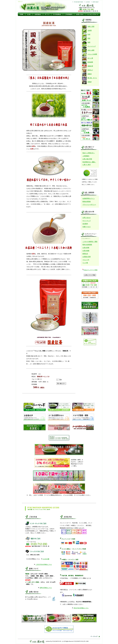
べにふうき (86, 260)
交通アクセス (87, 227)
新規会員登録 (87, 202)
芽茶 (89, 38)
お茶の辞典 (86, 248)
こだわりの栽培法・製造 (90, 242)
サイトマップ (87, 221)
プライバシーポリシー (89, 205)
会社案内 (85, 224)
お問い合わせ (87, 218)
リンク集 (85, 263)
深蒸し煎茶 (91, 26)
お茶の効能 (86, 251)
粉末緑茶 (90, 62)
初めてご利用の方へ (89, 153)
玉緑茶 (90, 30)
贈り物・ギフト (92, 78)
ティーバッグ (92, 46)
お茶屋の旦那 (87, 257)
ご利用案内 (86, 156)
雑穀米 (90, 74)
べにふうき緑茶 (92, 54)
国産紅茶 (90, 66)
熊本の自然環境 (87, 245)
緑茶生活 (85, 254)
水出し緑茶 (91, 50)
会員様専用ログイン (89, 198)
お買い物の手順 (87, 159)
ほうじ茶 (90, 58)
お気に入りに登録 (90, 275)
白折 (89, 34)
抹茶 (89, 42)
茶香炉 (90, 82)
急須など (90, 70)
